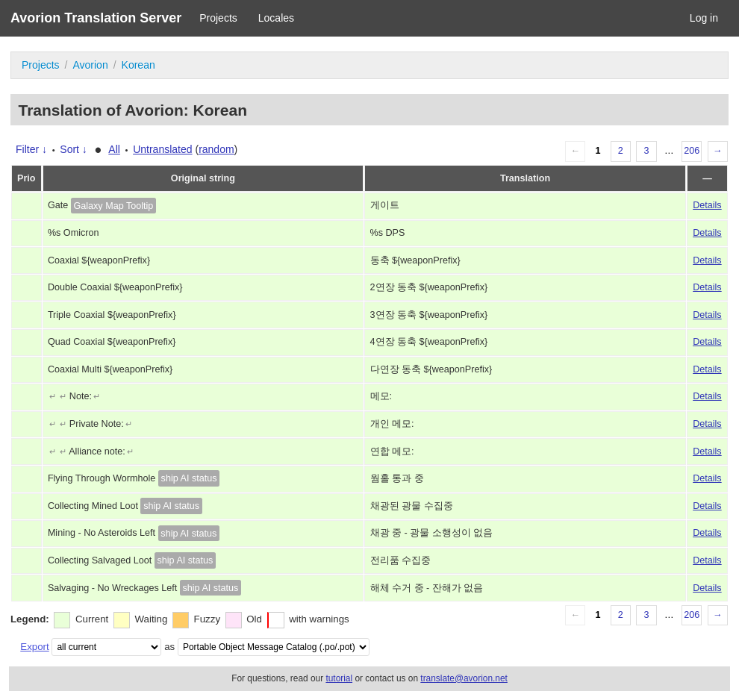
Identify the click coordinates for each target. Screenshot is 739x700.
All (114, 149)
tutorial (339, 678)
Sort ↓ (74, 149)
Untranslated (162, 149)
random (216, 149)
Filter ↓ (31, 149)
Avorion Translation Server (96, 18)
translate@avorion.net (464, 678)
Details (707, 205)
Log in (704, 18)
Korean (138, 65)
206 (692, 151)
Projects (218, 18)
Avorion (90, 65)
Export (34, 647)
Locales (276, 18)
